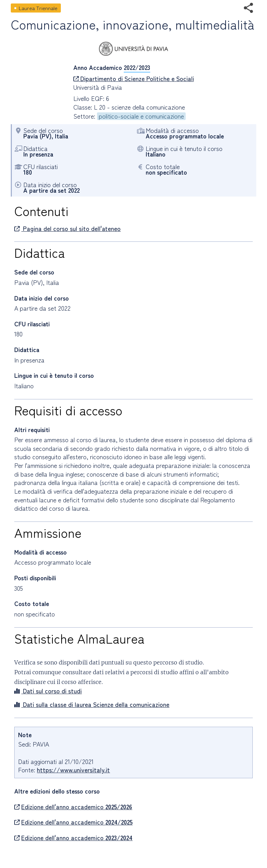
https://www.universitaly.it (73, 770)
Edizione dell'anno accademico (73, 807)
